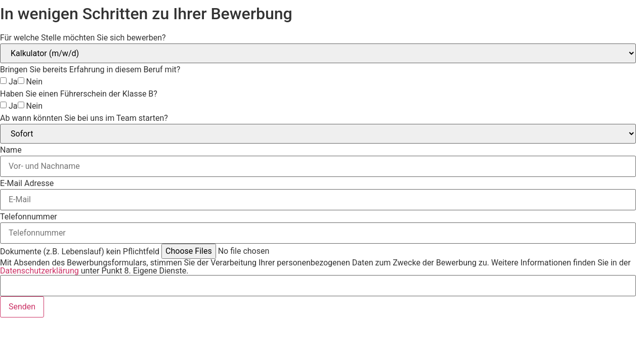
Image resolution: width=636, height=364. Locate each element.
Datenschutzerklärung (39, 271)
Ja (13, 82)
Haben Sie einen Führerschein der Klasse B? (79, 94)
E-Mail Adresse (27, 184)
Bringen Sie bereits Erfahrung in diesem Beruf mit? (90, 70)
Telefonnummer (29, 217)
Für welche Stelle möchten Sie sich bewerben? (83, 38)
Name (11, 150)
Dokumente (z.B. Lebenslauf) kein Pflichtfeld (80, 252)
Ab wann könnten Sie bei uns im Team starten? (84, 118)
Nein (34, 82)
